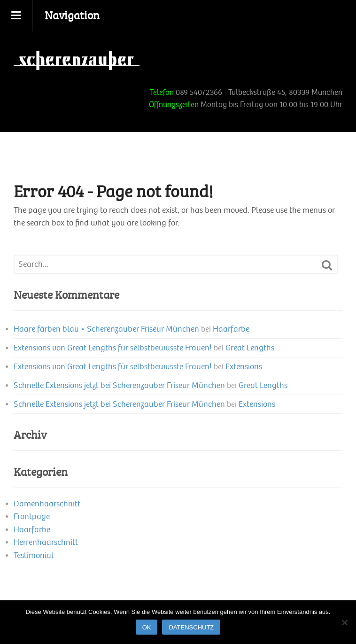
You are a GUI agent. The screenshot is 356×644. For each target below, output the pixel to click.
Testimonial (34, 555)
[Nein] (344, 622)
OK (147, 627)
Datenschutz (191, 627)
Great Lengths (250, 348)
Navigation (72, 15)
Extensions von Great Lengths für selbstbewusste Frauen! (113, 348)
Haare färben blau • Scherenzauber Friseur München (106, 329)
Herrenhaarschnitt (46, 542)
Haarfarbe (231, 329)
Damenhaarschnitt (47, 504)
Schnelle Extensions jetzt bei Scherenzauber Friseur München (119, 385)
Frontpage (32, 516)
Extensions (244, 367)
